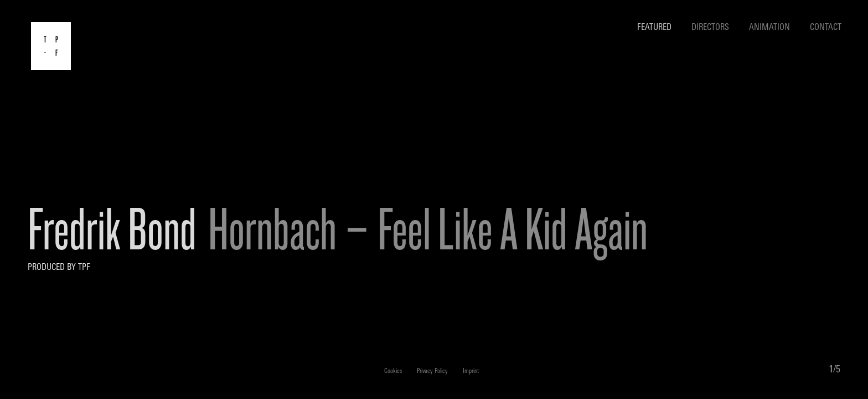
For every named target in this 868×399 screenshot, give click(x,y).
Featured (654, 28)
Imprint (471, 372)
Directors (710, 28)
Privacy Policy (432, 372)
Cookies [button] (393, 372)
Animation (769, 28)
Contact (826, 28)
